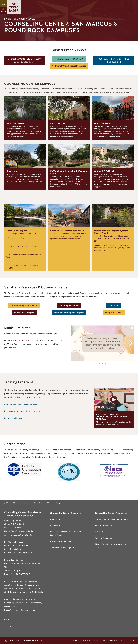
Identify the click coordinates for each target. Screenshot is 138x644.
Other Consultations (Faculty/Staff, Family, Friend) (66, 534)
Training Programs (103, 538)
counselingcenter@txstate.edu (18, 535)
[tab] (97, 363)
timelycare (55, 526)
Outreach (99, 532)
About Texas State (81, 640)
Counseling (55, 519)
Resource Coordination (61, 541)
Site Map (8, 620)
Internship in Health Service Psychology (22, 411)
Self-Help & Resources (105, 526)
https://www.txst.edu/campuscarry (20, 610)
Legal (131, 640)
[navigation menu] (3, 3)
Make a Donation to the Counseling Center (111, 546)
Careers (96, 640)
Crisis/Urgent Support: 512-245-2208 (112, 519)
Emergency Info (110, 640)
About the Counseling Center (63, 548)
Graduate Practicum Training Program (21, 404)
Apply (123, 640)
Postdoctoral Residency (15, 418)
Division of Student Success (20, 19)
